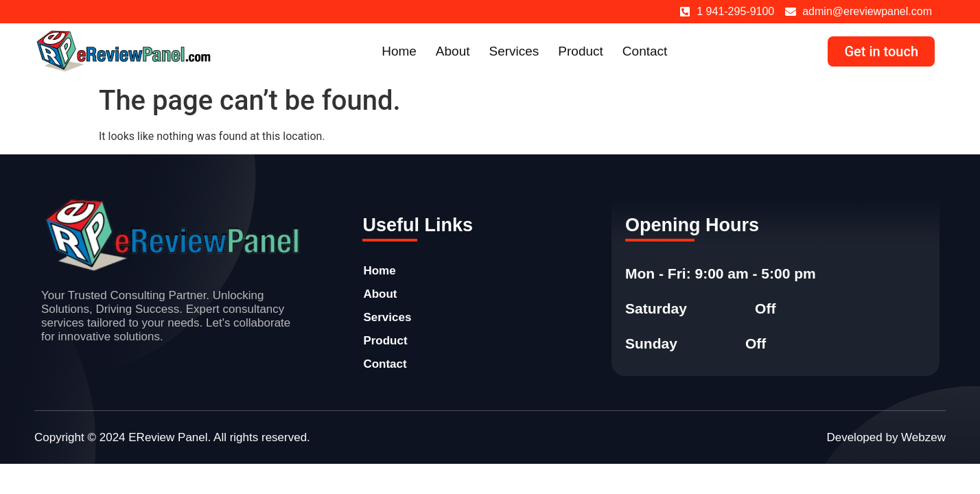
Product (580, 51)
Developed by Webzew (886, 437)
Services (514, 51)
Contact (645, 51)
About (453, 51)
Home (399, 51)
